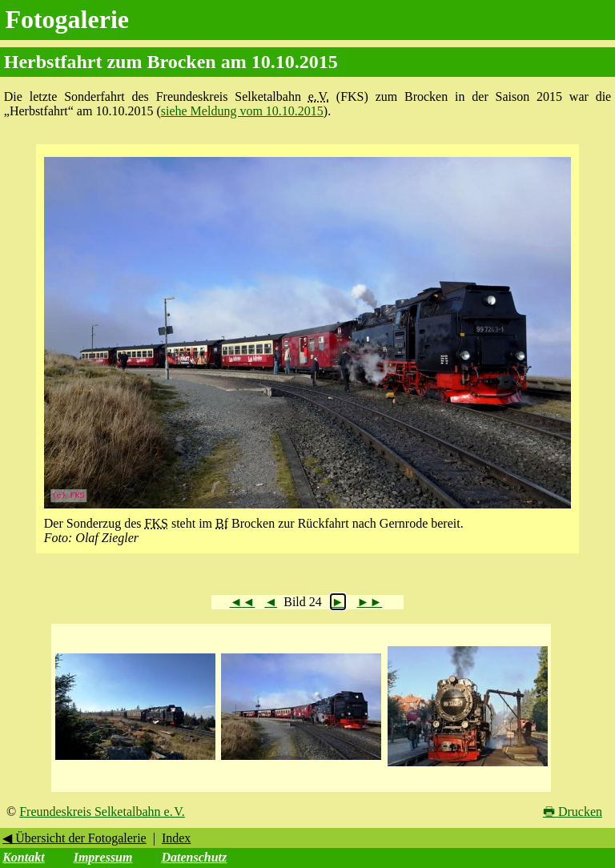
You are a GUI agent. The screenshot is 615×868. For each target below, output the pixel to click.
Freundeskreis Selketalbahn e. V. (102, 812)
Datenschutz (194, 857)
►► (370, 602)
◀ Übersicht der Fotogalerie (74, 838)
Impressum (103, 857)
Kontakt (23, 857)
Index (176, 838)
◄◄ (243, 602)
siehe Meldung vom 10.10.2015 (242, 111)
